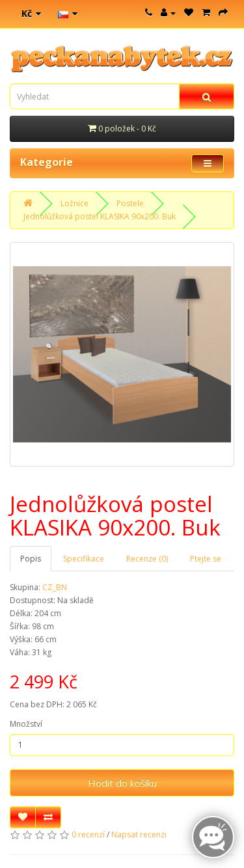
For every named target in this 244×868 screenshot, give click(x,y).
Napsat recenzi (139, 834)
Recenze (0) (147, 559)
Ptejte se (206, 559)
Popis (31, 559)
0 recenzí (88, 834)
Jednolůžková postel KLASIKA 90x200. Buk (100, 216)
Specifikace (84, 559)
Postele (130, 203)
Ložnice (75, 203)
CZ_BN (55, 587)
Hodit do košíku (122, 783)
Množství (26, 724)
